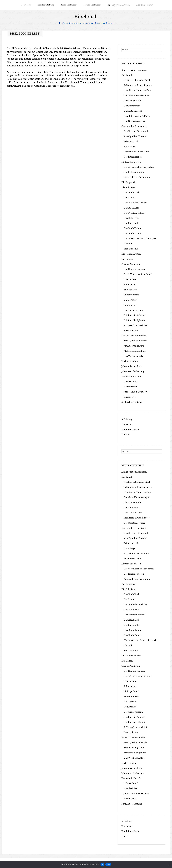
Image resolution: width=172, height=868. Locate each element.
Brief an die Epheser (134, 320)
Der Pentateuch (132, 106)
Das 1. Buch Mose (133, 111)
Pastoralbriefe (131, 330)
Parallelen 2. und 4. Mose (137, 116)
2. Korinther (130, 284)
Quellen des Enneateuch (134, 126)
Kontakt (126, 435)
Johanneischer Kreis (132, 366)
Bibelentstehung (46, 5)
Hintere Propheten (131, 162)
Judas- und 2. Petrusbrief (137, 392)
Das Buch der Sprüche (135, 203)
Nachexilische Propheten (137, 177)
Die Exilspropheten (134, 172)
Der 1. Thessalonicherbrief (138, 274)
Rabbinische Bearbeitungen (138, 85)
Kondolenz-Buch (130, 429)
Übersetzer (127, 424)
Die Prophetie (129, 182)
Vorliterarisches (130, 361)
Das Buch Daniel (133, 233)
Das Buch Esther (132, 228)
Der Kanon (127, 259)
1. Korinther (130, 279)
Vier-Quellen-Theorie (135, 136)
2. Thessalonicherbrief (135, 325)
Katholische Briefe (131, 376)
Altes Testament (69, 5)
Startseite (26, 5)
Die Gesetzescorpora (135, 121)
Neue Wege (130, 146)
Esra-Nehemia (131, 249)
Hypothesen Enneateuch (137, 152)
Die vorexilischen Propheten (139, 167)
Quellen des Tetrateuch (136, 131)
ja (102, 864)
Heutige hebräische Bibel (137, 80)
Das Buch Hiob (132, 208)
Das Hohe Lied (131, 218)
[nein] (169, 864)
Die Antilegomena (133, 310)
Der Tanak (127, 75)
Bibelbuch (86, 17)
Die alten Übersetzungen (137, 95)
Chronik (128, 244)
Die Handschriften (131, 254)
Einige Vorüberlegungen (134, 70)
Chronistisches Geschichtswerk (140, 238)
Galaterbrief (130, 300)
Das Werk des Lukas (134, 356)
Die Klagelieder (132, 223)
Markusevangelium (134, 346)
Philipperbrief (131, 289)
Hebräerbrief (130, 387)
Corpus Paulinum (131, 264)
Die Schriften (128, 187)
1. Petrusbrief (131, 381)
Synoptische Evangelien (134, 336)
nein (108, 864)
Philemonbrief (131, 295)
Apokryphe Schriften (119, 5)
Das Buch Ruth (132, 192)
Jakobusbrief (130, 397)
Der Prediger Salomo (135, 213)
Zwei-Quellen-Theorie (135, 341)
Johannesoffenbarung (133, 371)
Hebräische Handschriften (137, 90)
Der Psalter (130, 197)
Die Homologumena (134, 269)
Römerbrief (130, 305)
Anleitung (127, 419)
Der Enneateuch (132, 101)
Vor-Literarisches (133, 157)
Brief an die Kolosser (135, 315)
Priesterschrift (131, 141)
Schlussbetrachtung (132, 402)
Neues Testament (92, 5)
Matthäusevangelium (135, 351)
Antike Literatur (144, 5)
